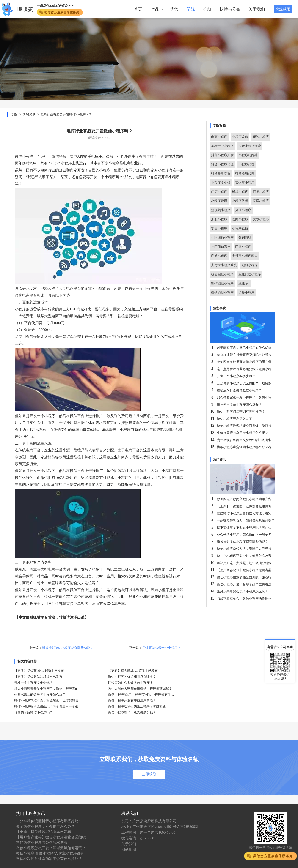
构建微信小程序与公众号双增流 (42, 842)
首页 (138, 9)
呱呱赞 (25, 9)
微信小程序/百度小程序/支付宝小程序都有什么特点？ (53, 853)
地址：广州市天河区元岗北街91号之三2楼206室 (160, 827)
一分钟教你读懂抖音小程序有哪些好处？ (49, 821)
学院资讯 (29, 114)
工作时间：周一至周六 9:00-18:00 (148, 832)
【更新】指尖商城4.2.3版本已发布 (44, 832)
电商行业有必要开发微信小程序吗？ (66, 114)
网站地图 (129, 850)
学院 (191, 9)
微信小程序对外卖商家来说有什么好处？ (49, 859)
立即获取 (149, 774)
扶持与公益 (230, 9)
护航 (207, 9)
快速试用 (283, 9)
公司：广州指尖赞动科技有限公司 (149, 821)
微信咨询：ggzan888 (138, 838)
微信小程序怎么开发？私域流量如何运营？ (51, 848)
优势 (174, 9)
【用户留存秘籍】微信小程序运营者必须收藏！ (53, 837)
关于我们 (257, 9)
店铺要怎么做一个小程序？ (161, 648)
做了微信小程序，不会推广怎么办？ (45, 826)
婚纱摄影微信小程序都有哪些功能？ (68, 648)
